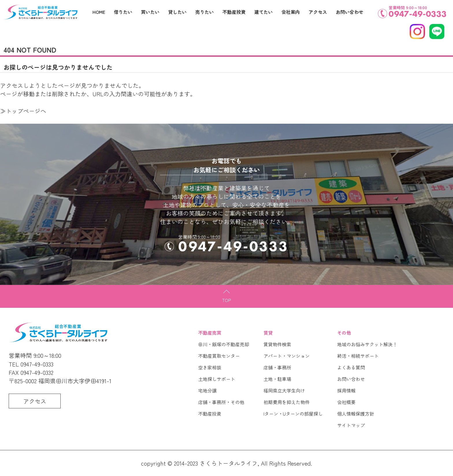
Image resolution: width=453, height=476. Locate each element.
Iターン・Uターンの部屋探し (293, 414)
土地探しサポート (217, 379)
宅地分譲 (207, 390)
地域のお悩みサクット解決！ (367, 344)
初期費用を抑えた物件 (287, 402)
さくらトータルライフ (229, 463)
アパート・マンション (287, 356)
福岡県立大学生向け (284, 390)
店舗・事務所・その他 (221, 402)
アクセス (318, 12)
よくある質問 (351, 367)
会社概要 (346, 402)
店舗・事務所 (277, 367)
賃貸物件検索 (277, 344)
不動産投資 (210, 414)
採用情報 (346, 390)
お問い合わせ (351, 379)
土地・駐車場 (277, 379)
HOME (99, 12)
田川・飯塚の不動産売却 (224, 344)
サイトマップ (351, 425)
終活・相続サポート (358, 356)
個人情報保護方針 (356, 414)
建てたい (263, 12)
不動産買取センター (219, 356)
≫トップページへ (23, 111)
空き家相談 (210, 367)
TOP (227, 300)
